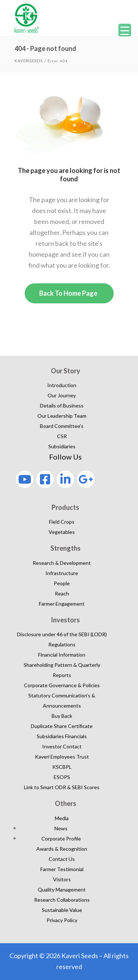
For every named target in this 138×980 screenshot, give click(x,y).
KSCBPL (62, 767)
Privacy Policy (62, 920)
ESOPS (62, 777)
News (61, 828)
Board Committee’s (62, 426)
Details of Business (62, 406)
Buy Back (62, 716)
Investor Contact (62, 746)
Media (62, 818)
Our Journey (62, 395)
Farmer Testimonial (62, 869)
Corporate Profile (61, 839)
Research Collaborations (62, 900)
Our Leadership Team (62, 416)
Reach (62, 593)
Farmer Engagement (62, 604)
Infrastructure (62, 573)
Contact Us (62, 859)
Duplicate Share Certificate (62, 726)
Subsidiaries (62, 446)
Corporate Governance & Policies (62, 685)
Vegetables (62, 532)
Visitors (62, 879)
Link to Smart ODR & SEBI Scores (62, 787)
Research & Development (62, 563)
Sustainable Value (62, 910)
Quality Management (62, 890)
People (62, 583)
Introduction (62, 385)
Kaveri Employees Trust (62, 757)
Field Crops (62, 522)
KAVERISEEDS (29, 61)
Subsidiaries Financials (62, 736)
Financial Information (62, 655)
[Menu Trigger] (125, 30)
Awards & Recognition (62, 849)
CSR (62, 436)
